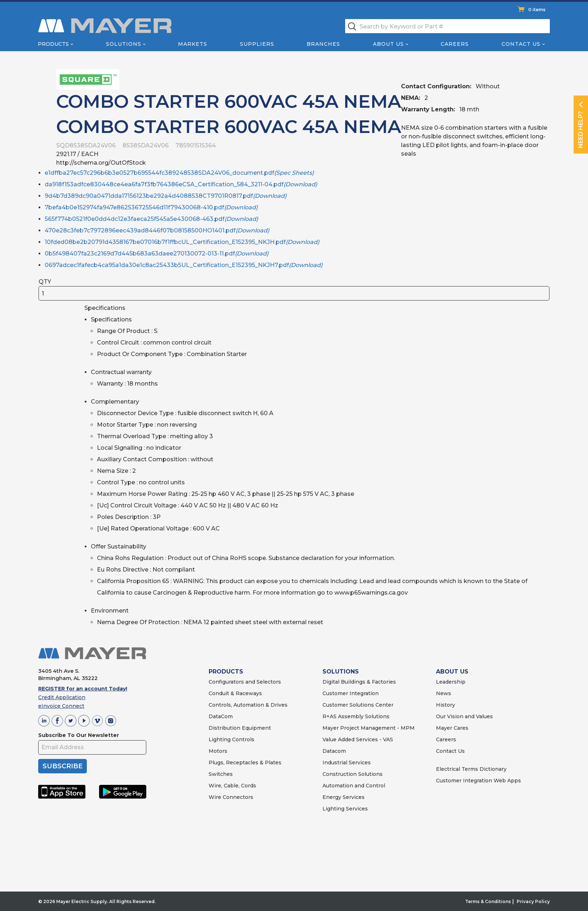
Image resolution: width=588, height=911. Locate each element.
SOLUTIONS (341, 672)
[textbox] (447, 26)
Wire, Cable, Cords (232, 786)
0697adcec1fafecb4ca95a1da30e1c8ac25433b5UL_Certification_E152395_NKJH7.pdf (184, 265)
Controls (242, 739)
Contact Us (521, 44)
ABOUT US (452, 672)
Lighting (220, 739)
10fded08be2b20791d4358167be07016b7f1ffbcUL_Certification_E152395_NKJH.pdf (182, 242)
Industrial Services (347, 763)
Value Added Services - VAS (358, 739)
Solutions (124, 44)
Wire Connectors (231, 797)
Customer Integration (351, 693)
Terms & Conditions (488, 901)
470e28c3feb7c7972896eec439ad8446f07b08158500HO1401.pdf (157, 230)
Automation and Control (354, 786)
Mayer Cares (452, 728)
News (444, 693)
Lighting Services (345, 809)
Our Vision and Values (464, 716)
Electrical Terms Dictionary (471, 769)
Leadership (451, 682)
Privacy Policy (533, 901)
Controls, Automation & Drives (248, 705)
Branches (323, 44)
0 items (537, 10)
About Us (388, 44)
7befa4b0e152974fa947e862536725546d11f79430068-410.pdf (151, 207)
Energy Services (344, 797)
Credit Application (62, 697)
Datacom (334, 751)
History (446, 705)
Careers (455, 44)
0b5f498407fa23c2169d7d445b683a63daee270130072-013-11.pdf (157, 254)
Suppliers (257, 44)
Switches (221, 774)
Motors (218, 751)
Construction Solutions (353, 774)
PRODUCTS (226, 672)
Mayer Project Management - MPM (369, 728)
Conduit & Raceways (235, 693)
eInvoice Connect (61, 706)
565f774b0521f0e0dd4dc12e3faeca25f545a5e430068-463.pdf (151, 219)
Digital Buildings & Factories (359, 682)
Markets (193, 44)
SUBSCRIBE (63, 766)
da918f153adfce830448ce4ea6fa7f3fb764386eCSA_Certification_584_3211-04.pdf (181, 184)
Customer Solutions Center (358, 705)
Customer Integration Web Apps (478, 781)
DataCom (221, 716)
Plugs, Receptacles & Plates (245, 763)
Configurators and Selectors (245, 682)
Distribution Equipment (240, 728)
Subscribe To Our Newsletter (79, 735)
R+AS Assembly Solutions (356, 716)
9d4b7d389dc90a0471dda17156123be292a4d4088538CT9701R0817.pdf (166, 196)
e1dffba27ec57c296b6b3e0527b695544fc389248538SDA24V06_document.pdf (179, 173)
